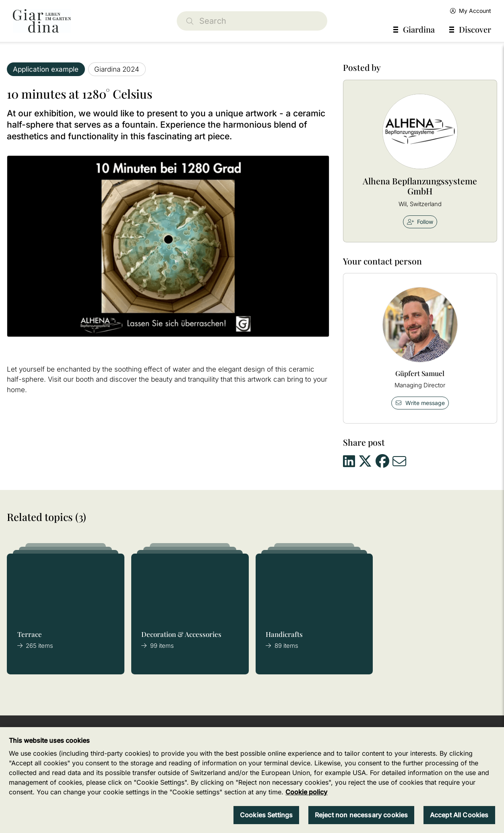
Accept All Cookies (459, 815)
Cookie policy (306, 792)
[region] (252, 780)
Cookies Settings (266, 815)
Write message (420, 403)
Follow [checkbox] (420, 222)
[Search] (252, 21)
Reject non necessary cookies (361, 815)
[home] (42, 21)
